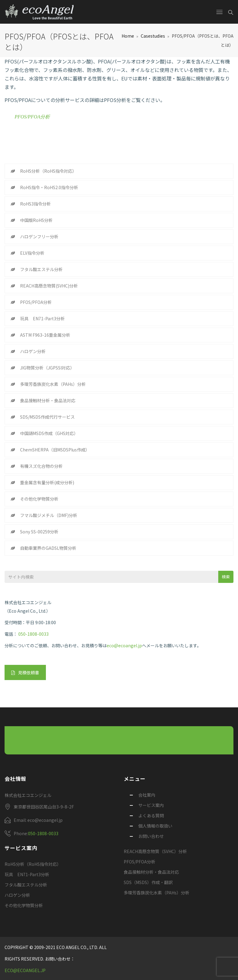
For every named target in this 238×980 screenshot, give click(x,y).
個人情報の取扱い (155, 826)
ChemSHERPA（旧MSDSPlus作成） (55, 450)
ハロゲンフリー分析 (39, 236)
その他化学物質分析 (39, 499)
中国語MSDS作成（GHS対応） (49, 433)
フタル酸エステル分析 (41, 269)
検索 (226, 577)
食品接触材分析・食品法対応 (48, 400)
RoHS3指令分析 (35, 204)
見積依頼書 (25, 672)
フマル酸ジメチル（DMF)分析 (49, 515)
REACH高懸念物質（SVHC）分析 (155, 851)
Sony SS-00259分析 (39, 532)
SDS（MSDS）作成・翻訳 (148, 882)
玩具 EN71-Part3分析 (42, 318)
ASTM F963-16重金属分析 (45, 335)
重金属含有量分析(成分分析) (47, 482)
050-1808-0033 (33, 634)
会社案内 (147, 795)
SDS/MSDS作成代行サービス (47, 417)
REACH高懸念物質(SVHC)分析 (49, 286)
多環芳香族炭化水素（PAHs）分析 (53, 384)
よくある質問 (151, 815)
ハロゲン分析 (33, 351)
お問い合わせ (151, 836)
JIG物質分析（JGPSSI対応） (47, 368)
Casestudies (153, 36)
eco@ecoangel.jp (124, 645)
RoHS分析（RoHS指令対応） (48, 171)
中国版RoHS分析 (36, 220)
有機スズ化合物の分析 (41, 466)
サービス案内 (151, 805)
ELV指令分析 (32, 253)
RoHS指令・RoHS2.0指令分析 (49, 187)
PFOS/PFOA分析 (32, 117)
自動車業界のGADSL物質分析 (48, 548)
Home (128, 36)
